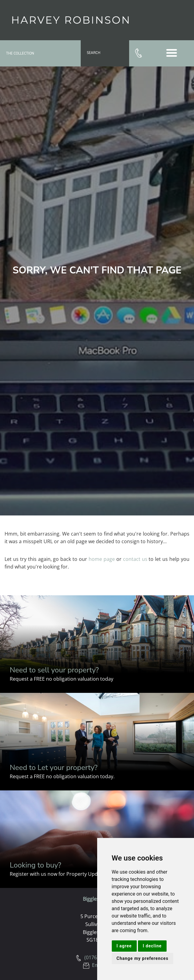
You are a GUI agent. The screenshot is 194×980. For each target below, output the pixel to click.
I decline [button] (152, 946)
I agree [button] (124, 946)
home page (102, 559)
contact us (135, 559)
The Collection (20, 53)
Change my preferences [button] (143, 958)
